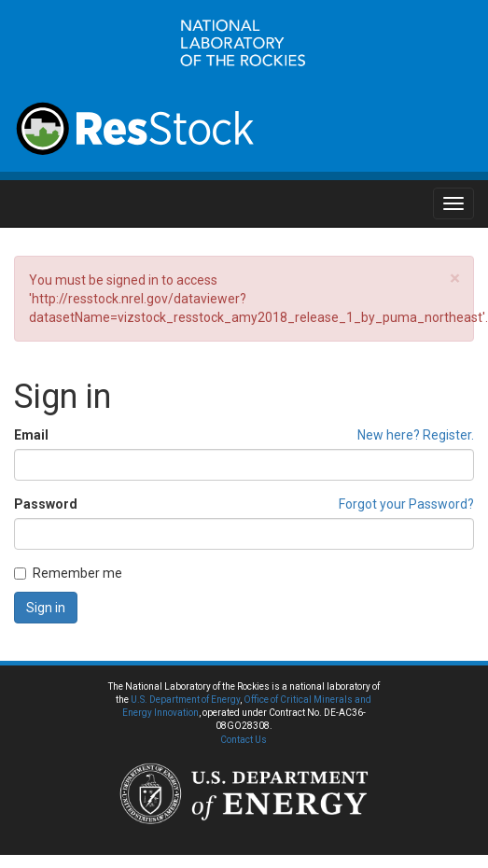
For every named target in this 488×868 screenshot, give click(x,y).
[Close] (455, 279)
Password (46, 504)
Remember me (68, 573)
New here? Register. (416, 435)
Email (31, 435)
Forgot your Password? (406, 504)
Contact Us (244, 740)
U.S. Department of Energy (185, 700)
